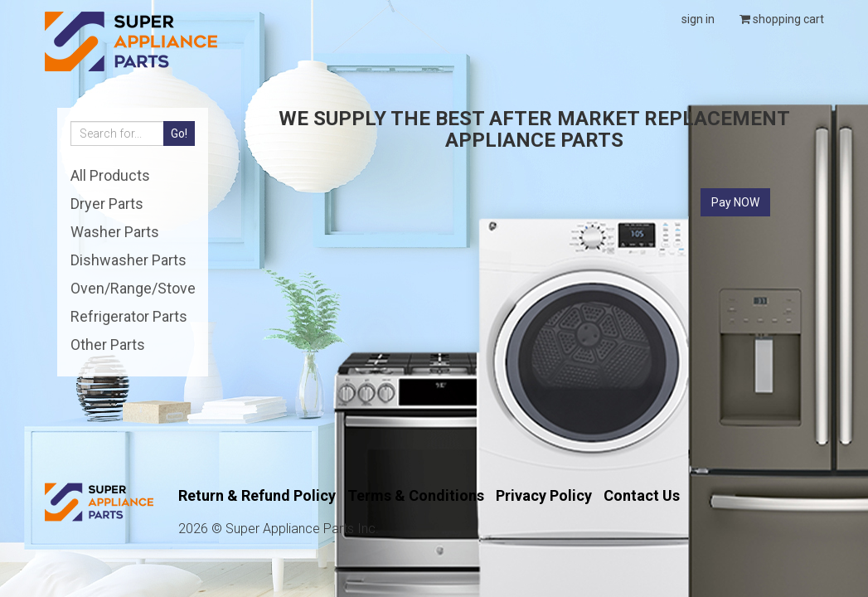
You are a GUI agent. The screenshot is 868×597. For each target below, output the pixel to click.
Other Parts (108, 345)
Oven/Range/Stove (133, 288)
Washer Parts (115, 232)
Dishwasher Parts (129, 260)
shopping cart (782, 19)
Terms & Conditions (416, 495)
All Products (110, 175)
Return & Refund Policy (257, 495)
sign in (698, 19)
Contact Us (642, 495)
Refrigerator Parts (129, 316)
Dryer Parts (107, 204)
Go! (179, 133)
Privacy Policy (544, 495)
